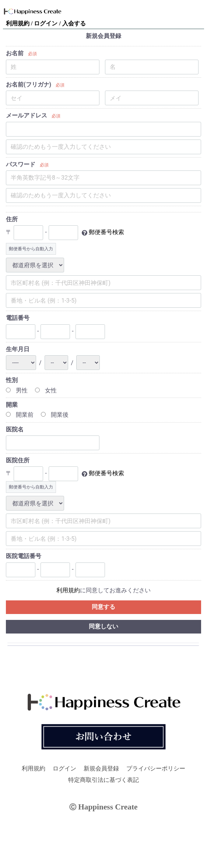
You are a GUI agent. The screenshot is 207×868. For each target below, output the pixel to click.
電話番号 (18, 318)
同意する (103, 607)
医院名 (15, 429)
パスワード (21, 164)
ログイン (46, 23)
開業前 (20, 415)
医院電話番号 (24, 556)
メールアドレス (27, 115)
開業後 (55, 415)
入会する (74, 23)
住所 (12, 219)
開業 (12, 405)
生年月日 (18, 349)
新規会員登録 (101, 768)
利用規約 (18, 23)
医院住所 (18, 460)
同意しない (103, 626)
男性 (17, 390)
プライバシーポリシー (156, 768)
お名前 (15, 53)
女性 (46, 390)
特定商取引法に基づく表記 (103, 780)
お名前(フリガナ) (29, 84)
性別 (12, 380)
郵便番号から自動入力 (31, 249)
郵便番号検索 (106, 232)
